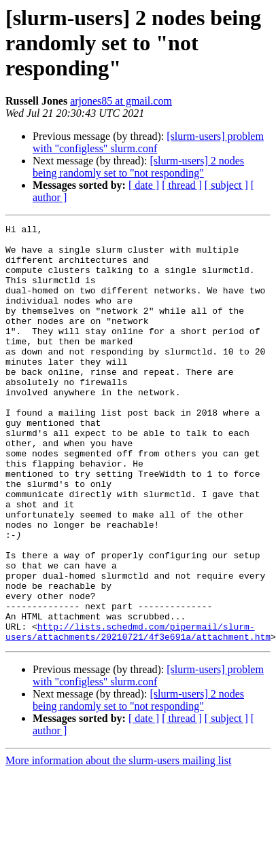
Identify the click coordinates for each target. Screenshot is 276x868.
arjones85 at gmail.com (121, 101)
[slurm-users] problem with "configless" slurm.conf (148, 142)
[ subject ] (226, 185)
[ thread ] (182, 185)
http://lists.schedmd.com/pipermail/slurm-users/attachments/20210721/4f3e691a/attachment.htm (138, 714)
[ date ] (144, 185)
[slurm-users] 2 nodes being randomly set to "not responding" (138, 167)
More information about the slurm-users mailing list (118, 844)
